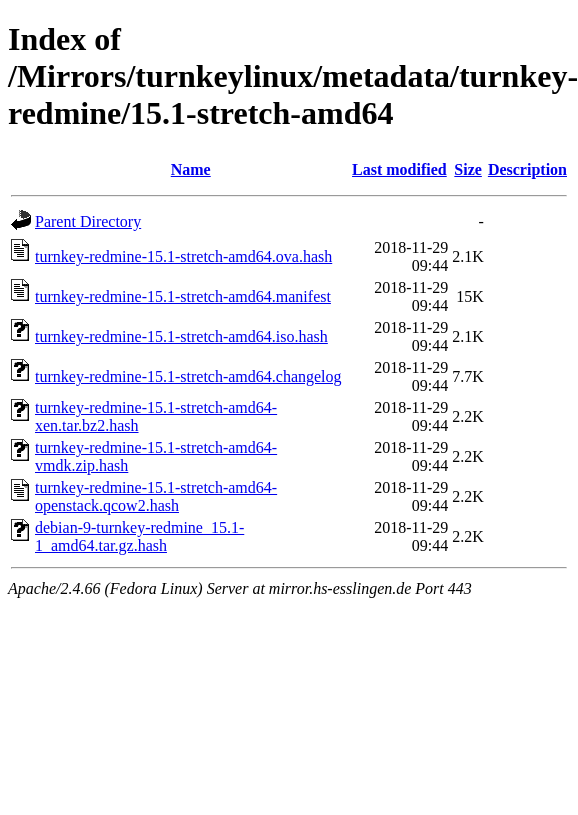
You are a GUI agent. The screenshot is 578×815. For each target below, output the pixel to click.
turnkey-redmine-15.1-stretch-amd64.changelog (188, 376)
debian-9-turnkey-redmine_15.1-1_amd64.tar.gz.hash (139, 536)
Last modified (399, 169)
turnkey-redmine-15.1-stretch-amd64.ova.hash (183, 256)
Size (468, 169)
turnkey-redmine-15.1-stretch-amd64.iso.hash (181, 336)
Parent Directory (88, 221)
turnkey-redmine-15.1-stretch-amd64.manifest (183, 296)
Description (527, 169)
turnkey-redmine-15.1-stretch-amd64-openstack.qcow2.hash (156, 496)
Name (191, 169)
